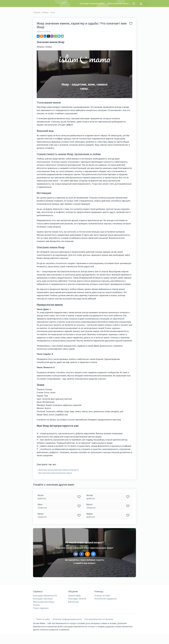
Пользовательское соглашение (99, 619)
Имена (45, 12)
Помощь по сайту (102, 596)
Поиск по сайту (41, 619)
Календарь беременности (92, 3)
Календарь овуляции (43, 599)
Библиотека (73, 602)
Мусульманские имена (118, 3)
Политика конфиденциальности (67, 619)
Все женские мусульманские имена (55, 473)
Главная (37, 12)
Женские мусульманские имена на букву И (59, 470)
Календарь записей (77, 599)
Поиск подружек (41, 608)
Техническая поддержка (105, 599)
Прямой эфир (74, 596)
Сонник (36, 605)
